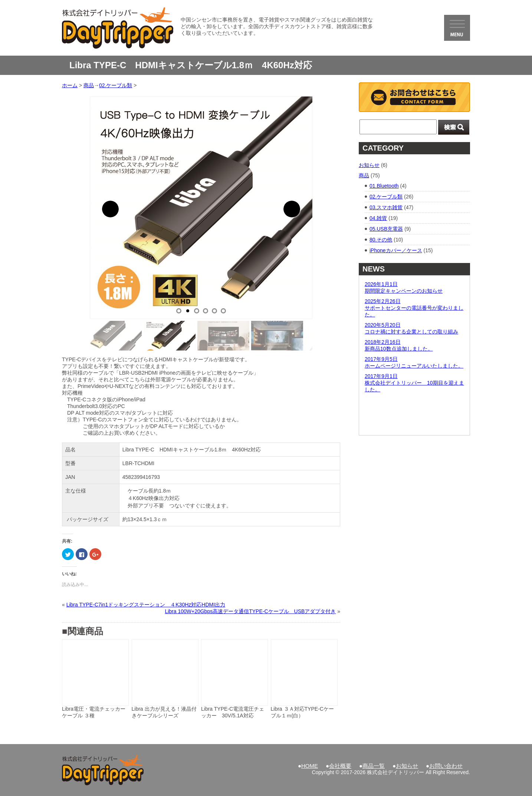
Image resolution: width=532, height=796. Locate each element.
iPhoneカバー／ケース (396, 250)
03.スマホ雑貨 (386, 207)
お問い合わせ (446, 766)
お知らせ (369, 165)
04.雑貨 (378, 218)
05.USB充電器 (386, 229)
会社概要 (340, 766)
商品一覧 (374, 766)
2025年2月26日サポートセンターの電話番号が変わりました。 (414, 308)
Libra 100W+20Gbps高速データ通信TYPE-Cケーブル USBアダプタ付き (250, 611)
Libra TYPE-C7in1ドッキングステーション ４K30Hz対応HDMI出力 (146, 605)
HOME (310, 766)
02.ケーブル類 (386, 197)
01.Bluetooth (384, 186)
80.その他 (381, 240)
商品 (364, 175)
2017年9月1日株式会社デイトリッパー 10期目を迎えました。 (414, 383)
